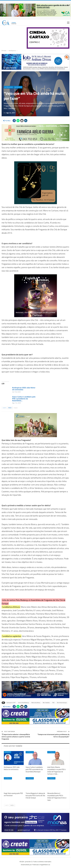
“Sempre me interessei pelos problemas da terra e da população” (53, 736)
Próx (10, 408)
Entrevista (18, 87)
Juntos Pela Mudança (24, 703)
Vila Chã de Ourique (62, 703)
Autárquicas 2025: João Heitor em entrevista (24, 389)
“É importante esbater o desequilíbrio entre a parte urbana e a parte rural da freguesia (16, 737)
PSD (53, 703)
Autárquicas (9, 87)
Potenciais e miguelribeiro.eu (41, 865)
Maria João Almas (36, 703)
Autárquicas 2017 (11, 703)
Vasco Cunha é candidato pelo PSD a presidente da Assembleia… (24, 399)
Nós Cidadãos (46, 703)
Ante (4, 408)
